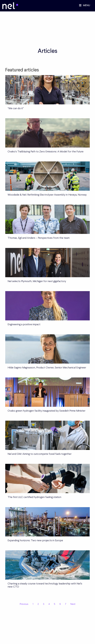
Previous (24, 604)
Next (73, 604)
